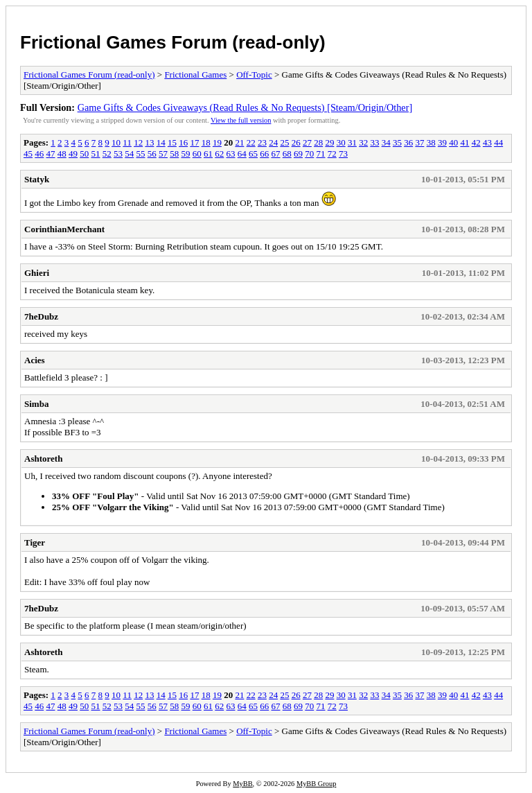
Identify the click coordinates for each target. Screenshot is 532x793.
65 (253, 154)
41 (464, 142)
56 (152, 154)
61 (208, 154)
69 (298, 154)
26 (296, 142)
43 (487, 142)
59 (186, 154)
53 (118, 154)
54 (129, 154)
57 (163, 154)
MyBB (242, 784)
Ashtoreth (43, 459)
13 (149, 142)
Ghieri (37, 273)
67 (276, 154)
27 (307, 142)
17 (194, 142)
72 (332, 154)
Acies (35, 360)
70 (309, 154)
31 (352, 142)
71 (321, 154)
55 (141, 154)
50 (84, 154)
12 (138, 142)
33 (374, 142)
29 (329, 142)
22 (251, 142)
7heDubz (41, 316)
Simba (36, 404)
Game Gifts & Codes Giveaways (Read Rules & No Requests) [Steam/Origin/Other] (245, 107)
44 (498, 142)
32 (363, 142)
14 (161, 142)
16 (183, 142)
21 (239, 142)
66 (264, 154)
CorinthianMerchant (64, 229)
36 (408, 142)
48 (62, 154)
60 (197, 154)
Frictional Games (195, 75)
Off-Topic (254, 75)
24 (273, 142)
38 (431, 142)
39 (442, 142)
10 (116, 142)
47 (51, 154)
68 (287, 154)
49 (73, 154)
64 (242, 154)
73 (343, 154)
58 (174, 154)
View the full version (241, 120)
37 (419, 142)
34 (386, 142)
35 (397, 142)
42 (476, 142)
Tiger (35, 542)
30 (341, 142)
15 (172, 142)
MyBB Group (316, 784)
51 (96, 154)
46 (39, 154)
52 (107, 154)
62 (219, 154)
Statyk (37, 179)
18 (206, 142)
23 (262, 142)
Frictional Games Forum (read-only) (173, 42)
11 (127, 142)
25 (284, 142)
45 (28, 154)
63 (231, 154)
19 (217, 142)
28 (318, 142)
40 (453, 142)
